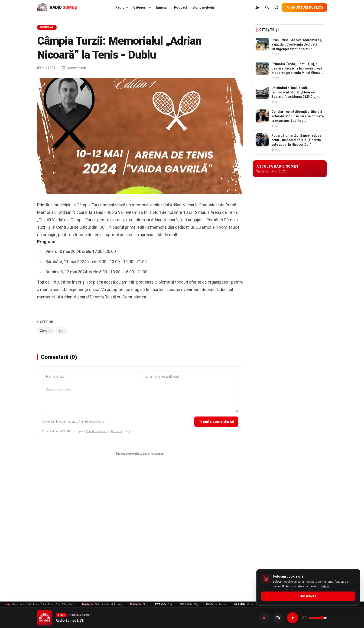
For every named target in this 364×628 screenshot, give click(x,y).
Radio (122, 7)
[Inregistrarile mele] (278, 618)
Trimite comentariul (216, 421)
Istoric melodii (203, 7)
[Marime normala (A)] (257, 7)
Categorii (142, 7)
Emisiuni (163, 7)
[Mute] (304, 618)
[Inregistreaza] (264, 618)
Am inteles (308, 596)
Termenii (116, 431)
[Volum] (318, 618)
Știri (62, 331)
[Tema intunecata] (267, 7)
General (47, 27)
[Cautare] (276, 7)
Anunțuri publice (304, 7)
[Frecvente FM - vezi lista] (182, 605)
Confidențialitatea (97, 431)
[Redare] (292, 618)
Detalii (325, 586)
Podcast (180, 7)
